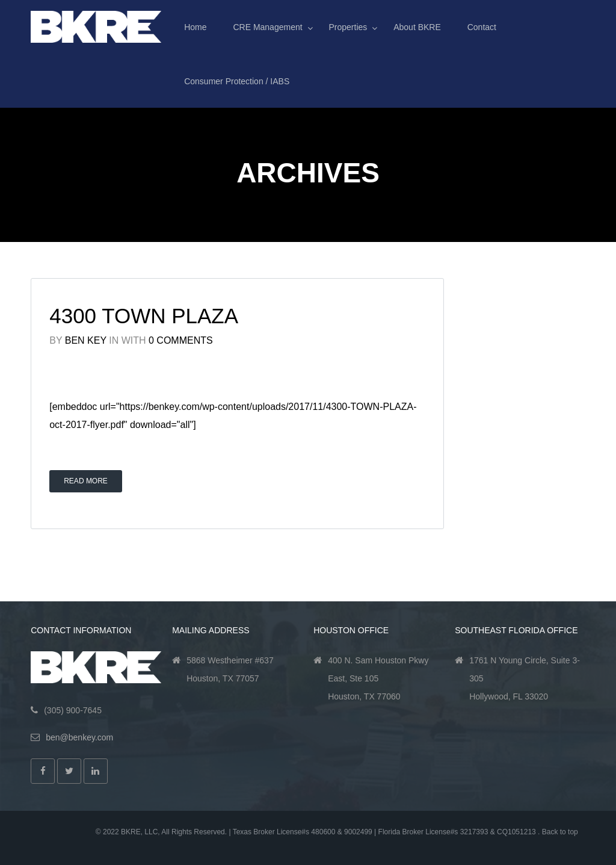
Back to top (560, 832)
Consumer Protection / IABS (237, 81)
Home (195, 27)
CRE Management (267, 27)
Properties (348, 27)
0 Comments (181, 340)
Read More (86, 481)
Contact (482, 27)
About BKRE (417, 27)
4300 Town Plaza (144, 316)
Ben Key (86, 340)
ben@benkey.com (79, 737)
